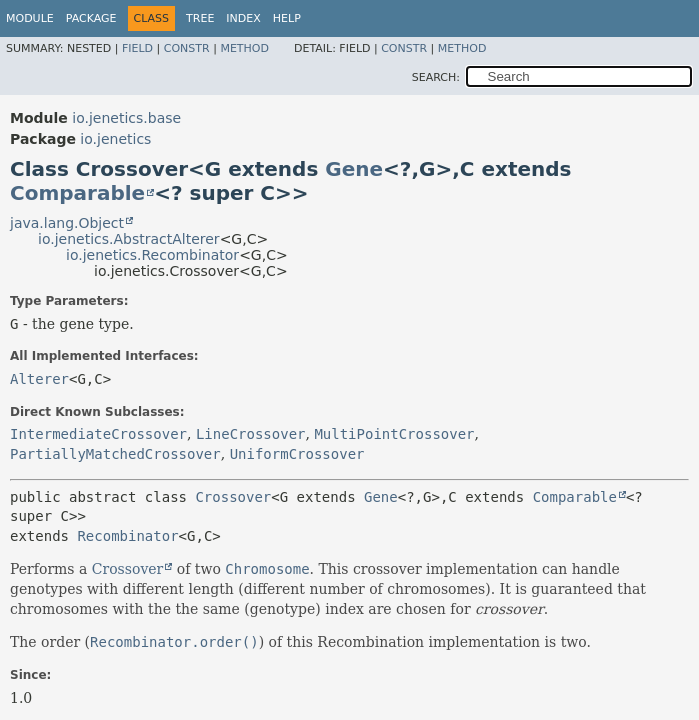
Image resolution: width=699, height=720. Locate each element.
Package (91, 18)
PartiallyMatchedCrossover (115, 454)
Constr (187, 48)
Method (244, 48)
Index (243, 18)
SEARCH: (436, 77)
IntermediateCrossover (98, 434)
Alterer (39, 379)
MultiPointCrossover (394, 434)
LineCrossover (251, 434)
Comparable (77, 193)
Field (137, 48)
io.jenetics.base (126, 118)
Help (287, 18)
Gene (354, 169)
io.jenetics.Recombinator (152, 255)
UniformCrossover (297, 454)
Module (30, 18)
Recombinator (127, 536)
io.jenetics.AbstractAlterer (129, 239)
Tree (200, 18)
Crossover (233, 497)
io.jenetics (115, 139)
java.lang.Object (67, 223)
